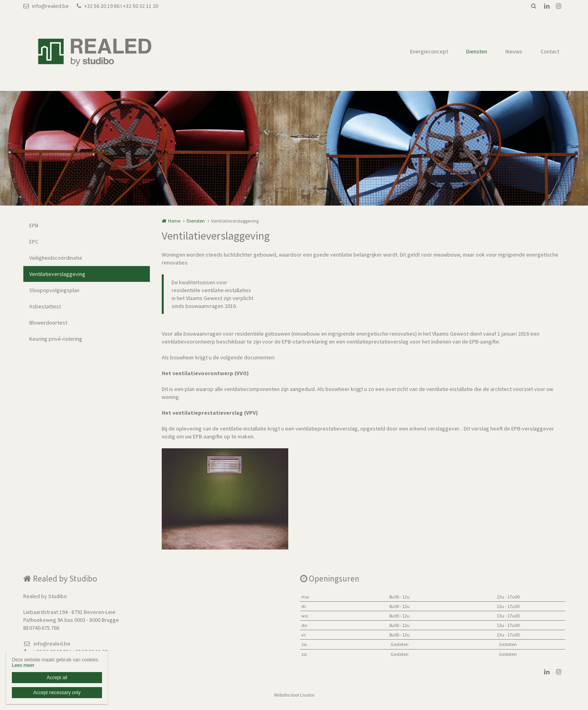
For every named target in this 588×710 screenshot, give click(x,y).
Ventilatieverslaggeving (57, 274)
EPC (34, 242)
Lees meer (23, 665)
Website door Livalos (294, 695)
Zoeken (534, 6)
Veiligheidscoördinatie (56, 258)
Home (174, 221)
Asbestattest (45, 306)
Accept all (57, 678)
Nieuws (514, 51)
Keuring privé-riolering (56, 339)
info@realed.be (46, 6)
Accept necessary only (57, 693)
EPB (34, 225)
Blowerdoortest (48, 323)
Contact (550, 51)
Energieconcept (429, 51)
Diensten (477, 51)
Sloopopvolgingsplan (54, 290)
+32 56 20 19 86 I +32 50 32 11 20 (117, 6)
